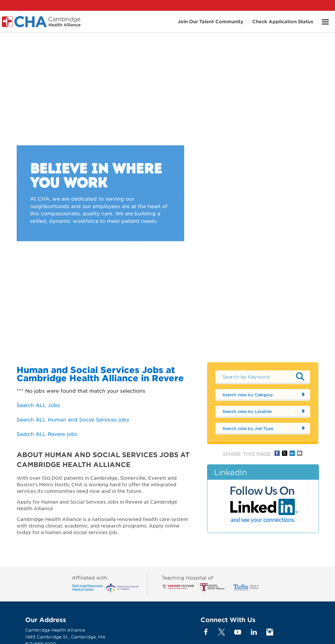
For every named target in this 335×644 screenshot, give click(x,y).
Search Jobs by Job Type (248, 428)
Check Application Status (283, 21)
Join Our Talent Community (211, 21)
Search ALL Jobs (38, 405)
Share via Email (300, 453)
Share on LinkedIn (292, 453)
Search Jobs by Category (248, 395)
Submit (300, 376)
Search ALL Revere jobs (47, 434)
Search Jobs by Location (247, 411)
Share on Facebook (277, 453)
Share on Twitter (285, 453)
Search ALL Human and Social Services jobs (73, 419)
